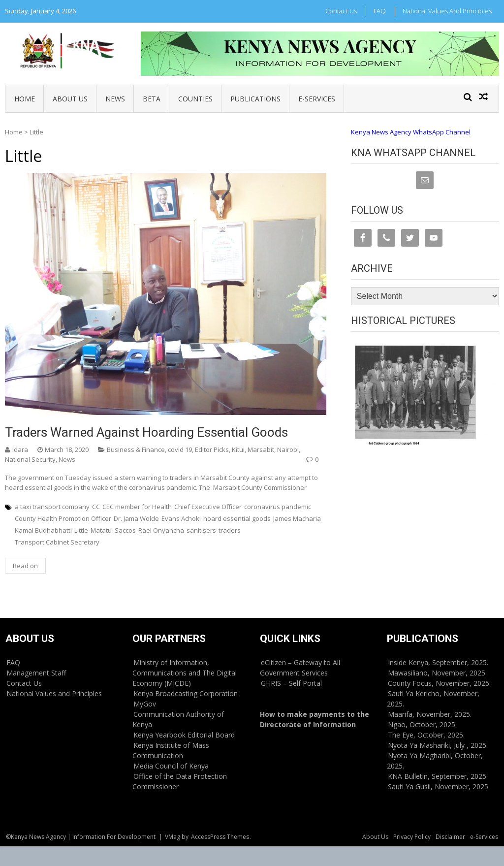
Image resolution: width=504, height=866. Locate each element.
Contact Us (341, 11)
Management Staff (36, 673)
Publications (255, 99)
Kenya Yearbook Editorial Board (184, 735)
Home (25, 99)
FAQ (380, 11)
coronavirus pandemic (278, 507)
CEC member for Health (137, 507)
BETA (152, 99)
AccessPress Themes (220, 837)
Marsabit (261, 449)
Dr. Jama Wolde (136, 518)
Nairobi (288, 449)
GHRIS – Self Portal (291, 683)
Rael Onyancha (161, 530)
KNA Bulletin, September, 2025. (438, 776)
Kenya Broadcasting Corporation (186, 693)
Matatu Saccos (113, 530)
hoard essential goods (237, 518)
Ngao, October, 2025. (422, 724)
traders (230, 530)
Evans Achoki (181, 518)
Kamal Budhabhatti (43, 530)
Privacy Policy (412, 837)
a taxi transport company (52, 507)
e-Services (317, 99)
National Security (30, 459)
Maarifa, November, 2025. (430, 714)
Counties (195, 99)
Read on (25, 566)
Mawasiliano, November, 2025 (437, 673)
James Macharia (297, 518)
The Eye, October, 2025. (426, 735)
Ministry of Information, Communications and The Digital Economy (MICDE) (185, 673)
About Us (70, 99)
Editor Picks (212, 449)
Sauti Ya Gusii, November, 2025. (439, 786)
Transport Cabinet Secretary (57, 542)
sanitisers (201, 530)
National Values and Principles (447, 11)
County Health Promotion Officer (63, 518)
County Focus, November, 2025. (439, 683)
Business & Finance (136, 449)
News (115, 99)
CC (96, 507)
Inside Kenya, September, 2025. (438, 662)
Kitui (238, 449)
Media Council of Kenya (171, 766)
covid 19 (180, 449)
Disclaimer (450, 837)
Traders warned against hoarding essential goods (146, 432)
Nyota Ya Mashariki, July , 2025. (438, 745)
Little (81, 530)
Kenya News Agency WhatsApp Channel (411, 132)
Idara (20, 449)
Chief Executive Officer (208, 507)
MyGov (145, 704)
